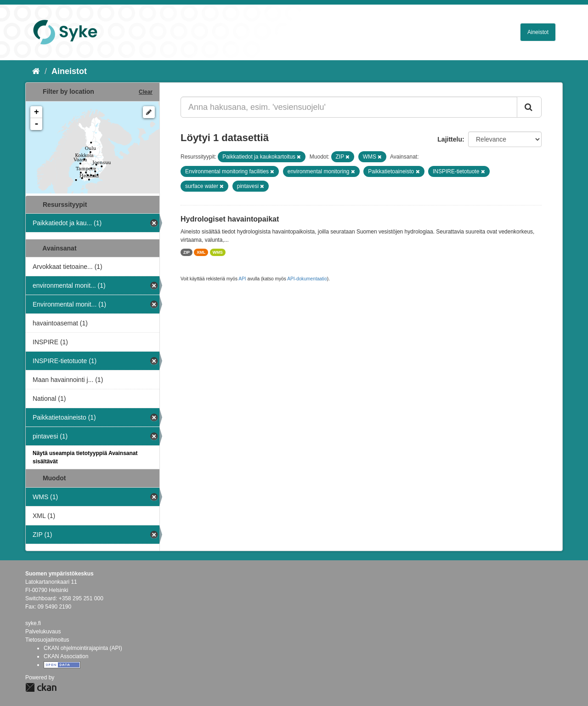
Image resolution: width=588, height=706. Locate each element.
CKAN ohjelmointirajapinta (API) (83, 648)
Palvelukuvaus (43, 632)
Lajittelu (450, 139)
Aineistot (538, 32)
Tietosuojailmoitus (47, 640)
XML (201, 252)
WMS (218, 252)
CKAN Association (66, 656)
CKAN (41, 687)
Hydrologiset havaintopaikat (230, 219)
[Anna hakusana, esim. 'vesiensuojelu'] (349, 107)
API (242, 279)
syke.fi (33, 623)
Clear (146, 92)
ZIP (187, 252)
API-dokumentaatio (307, 279)
